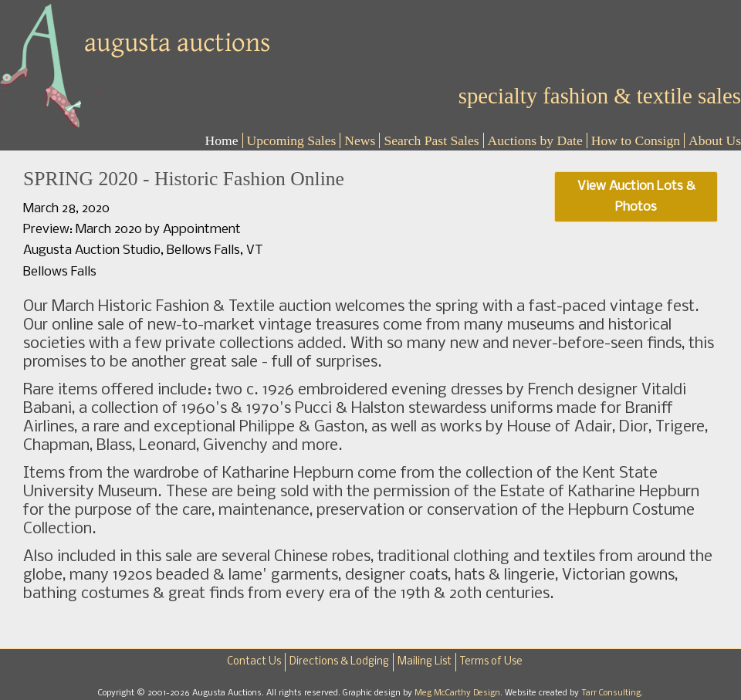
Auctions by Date (535, 140)
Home (222, 140)
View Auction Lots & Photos (636, 197)
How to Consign (636, 140)
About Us (715, 140)
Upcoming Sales (292, 140)
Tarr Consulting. (612, 693)
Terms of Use (491, 662)
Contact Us (254, 662)
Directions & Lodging (339, 662)
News (360, 140)
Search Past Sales (431, 140)
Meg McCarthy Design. (460, 693)
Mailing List (425, 662)
